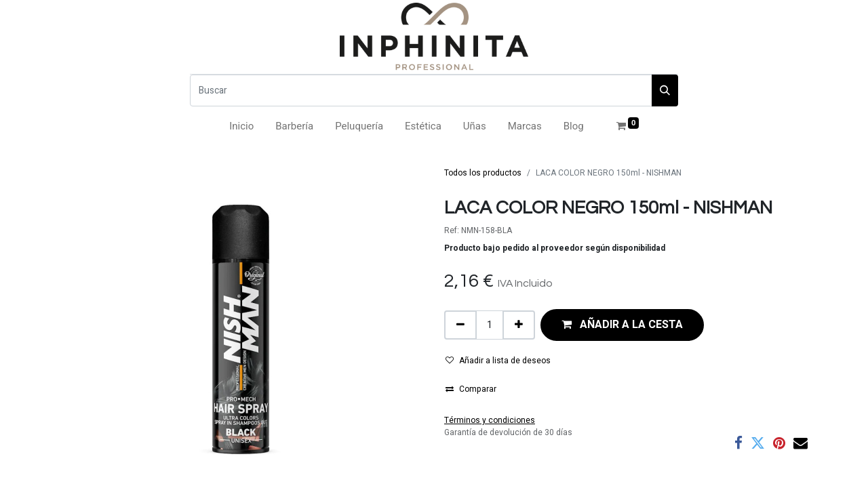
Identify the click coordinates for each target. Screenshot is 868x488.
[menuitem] (241, 126)
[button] (622, 325)
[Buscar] (421, 90)
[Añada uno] (519, 325)
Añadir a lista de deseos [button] (498, 361)
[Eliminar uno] (460, 325)
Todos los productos (483, 173)
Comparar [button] (471, 389)
